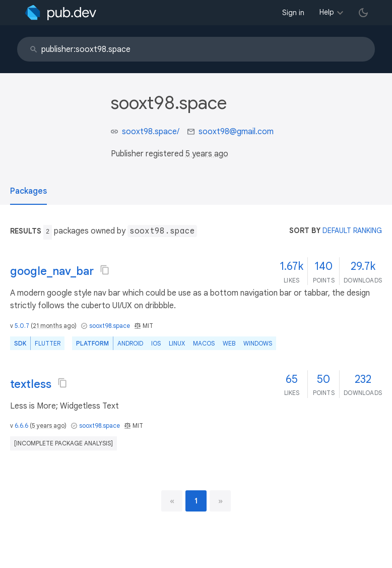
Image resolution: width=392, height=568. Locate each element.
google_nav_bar (52, 271)
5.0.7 (22, 326)
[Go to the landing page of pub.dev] (61, 13)
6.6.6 (21, 425)
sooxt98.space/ (151, 132)
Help (327, 12)
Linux (177, 343)
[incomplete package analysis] (63, 443)
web (229, 343)
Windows (258, 343)
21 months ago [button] (54, 326)
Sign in (293, 13)
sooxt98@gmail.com (236, 132)
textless (31, 384)
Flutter (48, 343)
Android (130, 343)
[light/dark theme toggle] (363, 13)
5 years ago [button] (207, 154)
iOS (156, 343)
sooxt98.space (110, 326)
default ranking (352, 231)
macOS (204, 343)
